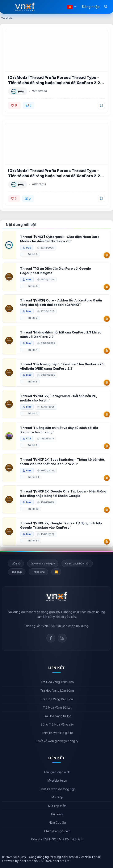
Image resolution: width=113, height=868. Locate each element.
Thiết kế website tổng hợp (57, 789)
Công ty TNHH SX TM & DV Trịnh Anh (57, 839)
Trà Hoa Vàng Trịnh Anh (57, 682)
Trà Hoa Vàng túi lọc (57, 716)
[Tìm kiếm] (106, 6)
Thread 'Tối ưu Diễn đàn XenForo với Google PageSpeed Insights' (56, 271)
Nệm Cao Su (57, 822)
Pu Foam (57, 814)
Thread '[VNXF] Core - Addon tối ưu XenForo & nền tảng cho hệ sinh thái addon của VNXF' (61, 303)
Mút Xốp (57, 797)
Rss (62, 638)
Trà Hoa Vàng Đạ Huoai (57, 699)
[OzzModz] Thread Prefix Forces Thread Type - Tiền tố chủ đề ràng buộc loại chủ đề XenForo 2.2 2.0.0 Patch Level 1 (54, 83)
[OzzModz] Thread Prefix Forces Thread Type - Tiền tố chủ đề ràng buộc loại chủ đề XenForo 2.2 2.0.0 (54, 176)
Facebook (51, 638)
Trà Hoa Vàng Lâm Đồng (57, 690)
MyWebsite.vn (57, 780)
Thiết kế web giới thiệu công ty (57, 741)
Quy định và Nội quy (43, 563)
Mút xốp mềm (57, 806)
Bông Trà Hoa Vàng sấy (57, 724)
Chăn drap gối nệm (57, 831)
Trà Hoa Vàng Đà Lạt (57, 707)
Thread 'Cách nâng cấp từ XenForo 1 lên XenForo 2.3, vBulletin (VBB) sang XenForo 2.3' (63, 366)
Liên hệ (16, 563)
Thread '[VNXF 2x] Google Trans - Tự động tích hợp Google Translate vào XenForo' (61, 525)
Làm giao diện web (57, 772)
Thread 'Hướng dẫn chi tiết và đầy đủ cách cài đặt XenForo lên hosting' (59, 430)
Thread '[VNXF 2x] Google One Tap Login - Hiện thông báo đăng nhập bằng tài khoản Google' (63, 494)
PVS (21, 91)
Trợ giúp (17, 572)
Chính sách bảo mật (77, 563)
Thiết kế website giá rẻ (57, 733)
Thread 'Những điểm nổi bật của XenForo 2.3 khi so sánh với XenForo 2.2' (61, 335)
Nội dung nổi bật (21, 225)
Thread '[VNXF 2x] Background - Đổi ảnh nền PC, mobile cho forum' (59, 398)
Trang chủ (38, 572)
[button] (75, 7)
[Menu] (8, 7)
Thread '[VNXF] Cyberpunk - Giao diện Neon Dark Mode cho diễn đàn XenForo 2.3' (60, 239)
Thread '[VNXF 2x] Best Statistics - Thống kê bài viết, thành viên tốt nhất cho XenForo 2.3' (63, 462)
